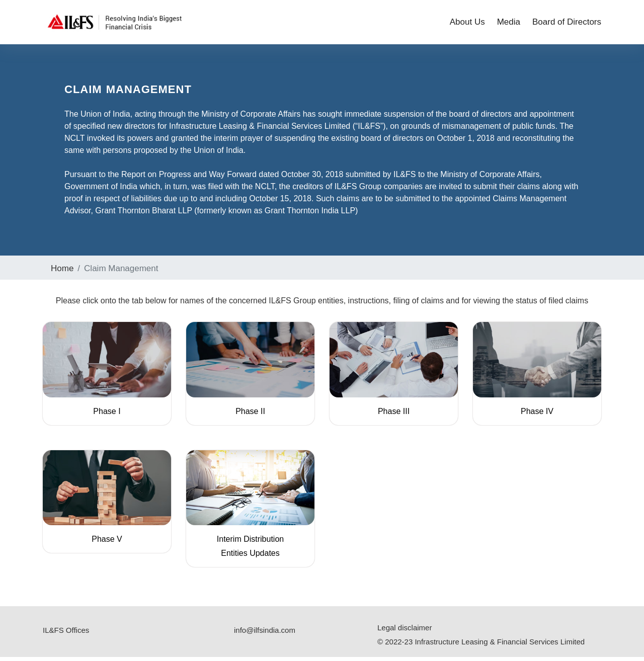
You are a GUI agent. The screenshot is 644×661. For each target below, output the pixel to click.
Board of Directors (567, 23)
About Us (467, 23)
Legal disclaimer (405, 632)
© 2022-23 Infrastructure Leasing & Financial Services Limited (481, 646)
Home (62, 272)
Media (509, 23)
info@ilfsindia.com (265, 634)
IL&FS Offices (66, 634)
